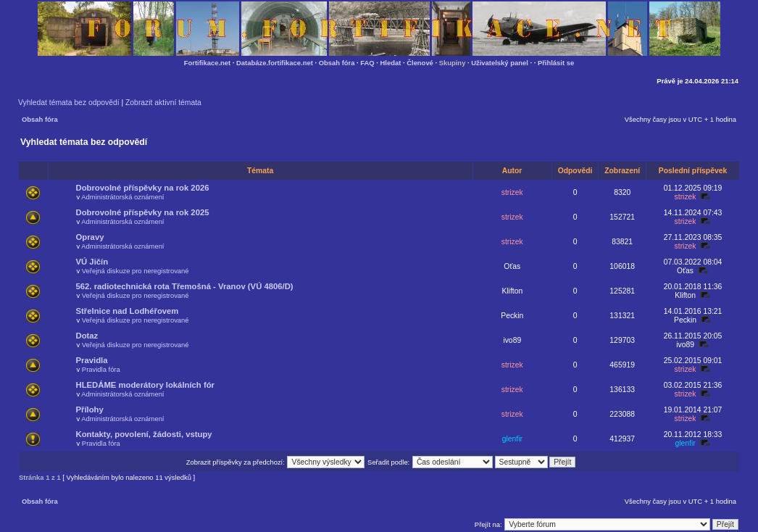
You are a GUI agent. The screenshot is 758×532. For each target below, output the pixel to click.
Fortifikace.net (207, 63)
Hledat (391, 63)
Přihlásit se (556, 63)
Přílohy (90, 410)
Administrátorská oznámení (122, 197)
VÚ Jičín (92, 262)
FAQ (367, 63)
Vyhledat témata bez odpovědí (69, 103)
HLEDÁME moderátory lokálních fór (145, 385)
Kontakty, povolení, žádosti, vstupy (144, 434)
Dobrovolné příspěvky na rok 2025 (143, 212)
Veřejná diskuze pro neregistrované (136, 271)
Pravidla (92, 360)
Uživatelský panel (500, 63)
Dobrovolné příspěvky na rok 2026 (143, 188)
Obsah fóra (337, 63)
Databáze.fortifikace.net (275, 63)
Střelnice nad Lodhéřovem (128, 311)
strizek (512, 192)
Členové (420, 63)
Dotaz (87, 336)
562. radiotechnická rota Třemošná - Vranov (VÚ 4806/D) (185, 286)
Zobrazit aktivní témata (163, 103)
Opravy (90, 237)
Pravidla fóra (101, 369)
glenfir (512, 439)
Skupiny (453, 63)
